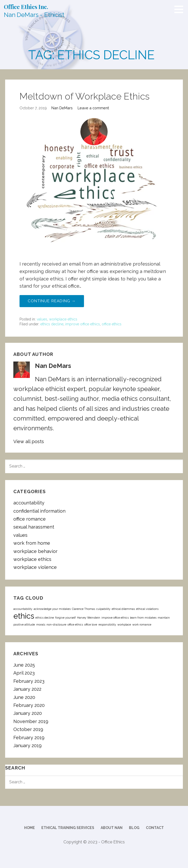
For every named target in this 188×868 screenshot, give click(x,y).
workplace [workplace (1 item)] (124, 625)
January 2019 (27, 745)
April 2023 (24, 673)
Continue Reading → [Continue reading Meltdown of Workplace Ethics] (52, 301)
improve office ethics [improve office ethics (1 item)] (115, 618)
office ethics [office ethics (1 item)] (75, 625)
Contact (155, 828)
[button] (181, 9)
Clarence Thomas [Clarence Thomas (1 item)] (83, 609)
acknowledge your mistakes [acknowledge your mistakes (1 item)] (52, 609)
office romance (30, 519)
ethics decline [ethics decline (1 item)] (45, 618)
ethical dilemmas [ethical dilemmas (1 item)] (123, 609)
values (42, 319)
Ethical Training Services (68, 828)
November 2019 (31, 721)
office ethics (112, 324)
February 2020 (29, 705)
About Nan (112, 828)
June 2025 (24, 665)
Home (30, 828)
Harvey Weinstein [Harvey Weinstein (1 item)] (89, 618)
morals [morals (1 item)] (41, 625)
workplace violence (35, 567)
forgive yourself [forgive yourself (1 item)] (65, 618)
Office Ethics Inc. (26, 7)
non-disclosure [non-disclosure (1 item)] (56, 625)
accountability (29, 503)
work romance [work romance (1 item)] (142, 625)
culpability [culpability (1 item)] (103, 609)
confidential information (39, 511)
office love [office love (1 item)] (91, 625)
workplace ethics (63, 319)
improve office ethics (83, 324)
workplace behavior (35, 551)
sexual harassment (34, 527)
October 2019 (28, 729)
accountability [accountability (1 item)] (23, 609)
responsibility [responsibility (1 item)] (107, 625)
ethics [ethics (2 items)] (24, 616)
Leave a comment (93, 108)
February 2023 (29, 681)
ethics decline (52, 324)
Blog (134, 828)
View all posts (29, 441)
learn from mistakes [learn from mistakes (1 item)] (143, 618)
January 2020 (28, 713)
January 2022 (27, 689)
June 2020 (24, 697)
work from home (32, 543)
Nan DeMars (62, 108)
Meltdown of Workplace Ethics (84, 96)
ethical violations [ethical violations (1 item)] (147, 609)
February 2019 (29, 738)
